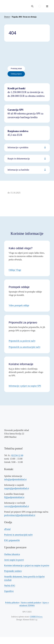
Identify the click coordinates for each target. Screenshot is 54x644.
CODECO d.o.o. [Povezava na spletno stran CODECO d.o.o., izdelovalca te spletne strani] (36, 617)
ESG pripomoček (12, 540)
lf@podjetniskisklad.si (14, 497)
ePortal (7, 529)
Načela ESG (10, 586)
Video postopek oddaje (19, 305)
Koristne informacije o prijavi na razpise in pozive (27, 565)
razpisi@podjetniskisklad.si (17, 488)
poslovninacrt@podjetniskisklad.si (20, 515)
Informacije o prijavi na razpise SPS (25, 386)
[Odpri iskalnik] (32, 6)
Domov (7, 17)
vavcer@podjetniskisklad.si (17, 506)
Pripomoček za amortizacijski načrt (24, 347)
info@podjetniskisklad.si (15, 479)
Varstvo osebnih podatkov (31, 603)
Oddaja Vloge (15, 270)
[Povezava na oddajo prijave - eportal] (16, 74)
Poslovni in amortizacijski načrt (18, 535)
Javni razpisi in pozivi (14, 560)
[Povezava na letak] (16, 69)
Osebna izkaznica (12, 554)
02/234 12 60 (17, 455)
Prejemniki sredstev (13, 571)
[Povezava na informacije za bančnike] (27, 170)
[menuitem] (40, 6)
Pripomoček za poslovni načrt (22, 341)
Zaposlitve (9, 591)
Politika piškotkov (12, 603)
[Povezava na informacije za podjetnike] (27, 159)
